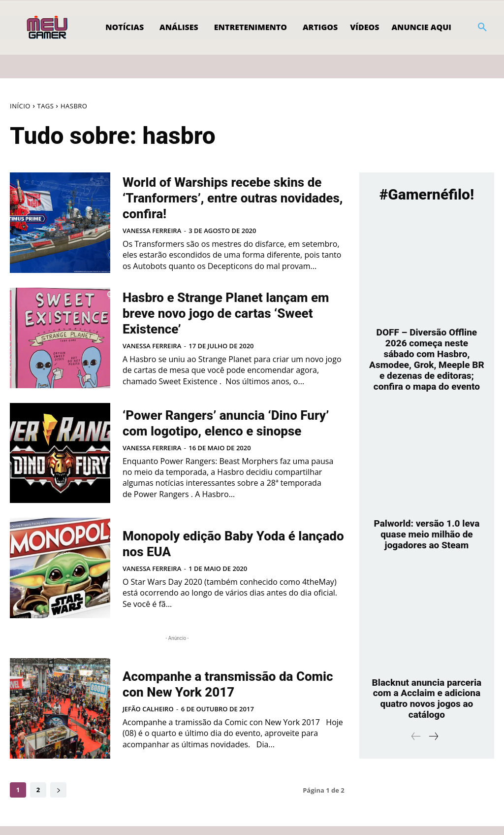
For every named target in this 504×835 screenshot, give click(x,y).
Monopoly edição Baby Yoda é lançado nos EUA (229, 551)
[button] (482, 28)
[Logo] (48, 28)
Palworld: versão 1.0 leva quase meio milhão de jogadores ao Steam (427, 534)
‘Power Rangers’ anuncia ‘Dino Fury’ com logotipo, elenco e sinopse (230, 427)
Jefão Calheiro (148, 717)
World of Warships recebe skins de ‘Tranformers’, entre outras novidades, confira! (225, 197)
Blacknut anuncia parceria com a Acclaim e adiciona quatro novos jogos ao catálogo (426, 697)
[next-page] (58, 799)
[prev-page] (416, 735)
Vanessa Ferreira (152, 231)
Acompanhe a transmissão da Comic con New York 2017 (227, 692)
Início (20, 106)
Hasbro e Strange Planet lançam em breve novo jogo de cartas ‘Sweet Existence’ (230, 312)
